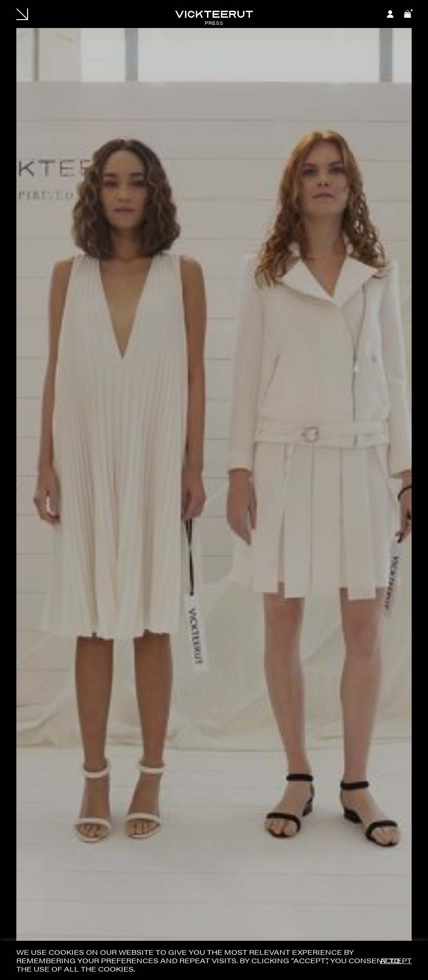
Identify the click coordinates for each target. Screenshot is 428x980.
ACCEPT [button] (396, 961)
